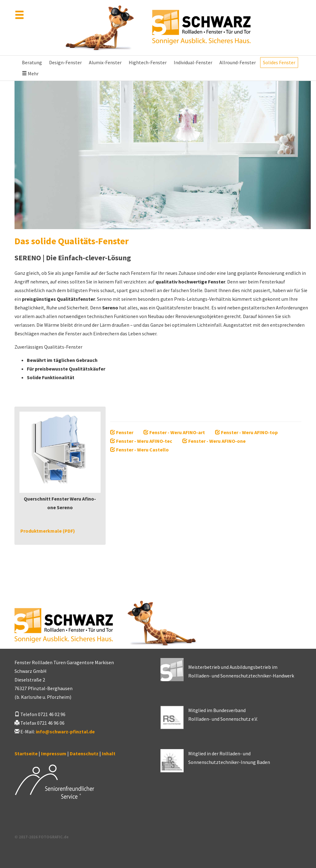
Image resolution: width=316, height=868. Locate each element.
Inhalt (109, 753)
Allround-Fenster (238, 62)
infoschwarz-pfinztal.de (65, 732)
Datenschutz (84, 753)
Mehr (30, 73)
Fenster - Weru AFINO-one (214, 441)
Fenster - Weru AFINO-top (246, 432)
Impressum (54, 753)
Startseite (26, 753)
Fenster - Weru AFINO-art (174, 432)
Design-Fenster (65, 62)
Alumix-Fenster (105, 62)
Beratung (32, 62)
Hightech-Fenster (148, 62)
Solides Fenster (279, 62)
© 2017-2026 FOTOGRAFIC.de (42, 837)
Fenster (122, 432)
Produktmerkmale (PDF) (47, 531)
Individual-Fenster (193, 62)
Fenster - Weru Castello (139, 450)
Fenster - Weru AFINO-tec (141, 441)
